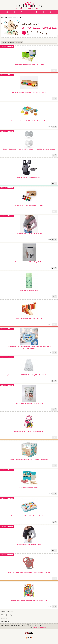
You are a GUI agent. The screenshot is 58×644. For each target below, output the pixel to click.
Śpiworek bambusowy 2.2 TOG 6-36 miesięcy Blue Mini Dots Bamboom (29, 375)
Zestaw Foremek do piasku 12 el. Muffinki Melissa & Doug (29, 121)
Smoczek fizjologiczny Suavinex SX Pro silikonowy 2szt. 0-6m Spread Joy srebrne (29, 149)
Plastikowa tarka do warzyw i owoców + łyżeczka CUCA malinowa (29, 572)
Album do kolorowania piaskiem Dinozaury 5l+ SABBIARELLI (29, 601)
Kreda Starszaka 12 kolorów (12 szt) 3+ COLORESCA (29, 93)
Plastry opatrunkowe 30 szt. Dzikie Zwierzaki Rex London (29, 516)
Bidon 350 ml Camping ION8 (29, 290)
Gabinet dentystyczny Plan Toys (29, 488)
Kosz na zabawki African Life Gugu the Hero (29, 403)
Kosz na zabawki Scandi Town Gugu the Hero (29, 262)
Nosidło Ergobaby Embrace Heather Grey (29, 234)
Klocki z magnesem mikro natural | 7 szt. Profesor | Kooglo (29, 460)
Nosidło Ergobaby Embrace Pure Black (29, 544)
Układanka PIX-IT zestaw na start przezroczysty (29, 64)
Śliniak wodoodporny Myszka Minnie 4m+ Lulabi (29, 431)
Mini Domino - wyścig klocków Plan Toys (29, 318)
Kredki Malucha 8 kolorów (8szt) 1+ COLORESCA (29, 206)
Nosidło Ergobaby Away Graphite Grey (29, 177)
